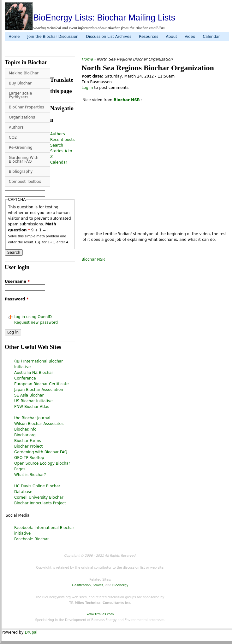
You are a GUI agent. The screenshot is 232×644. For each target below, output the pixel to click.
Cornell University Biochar (39, 497)
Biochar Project (28, 446)
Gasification (82, 585)
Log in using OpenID (33, 317)
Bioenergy (120, 585)
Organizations (22, 117)
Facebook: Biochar (32, 539)
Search (57, 145)
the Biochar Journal (32, 418)
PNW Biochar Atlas (32, 407)
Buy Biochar (20, 83)
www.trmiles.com (100, 614)
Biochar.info (25, 429)
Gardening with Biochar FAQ (41, 452)
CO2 (13, 137)
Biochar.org (25, 435)
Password (17, 299)
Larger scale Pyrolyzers (20, 95)
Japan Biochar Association (39, 390)
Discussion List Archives (109, 37)
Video (190, 37)
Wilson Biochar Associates (39, 424)
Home (14, 37)
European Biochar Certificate (42, 384)
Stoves (98, 585)
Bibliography (21, 171)
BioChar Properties (27, 107)
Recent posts (62, 140)
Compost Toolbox (25, 182)
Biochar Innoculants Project (40, 503)
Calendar (211, 37)
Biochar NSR (93, 259)
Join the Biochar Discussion (53, 37)
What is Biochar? (30, 475)
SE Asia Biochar (29, 395)
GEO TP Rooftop (29, 458)
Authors (16, 127)
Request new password (36, 322)
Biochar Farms (28, 441)
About (171, 37)
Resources (149, 37)
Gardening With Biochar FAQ (24, 160)
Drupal (31, 632)
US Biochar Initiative (33, 401)
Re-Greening (21, 148)
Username (17, 281)
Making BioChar (24, 73)
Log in (87, 88)
